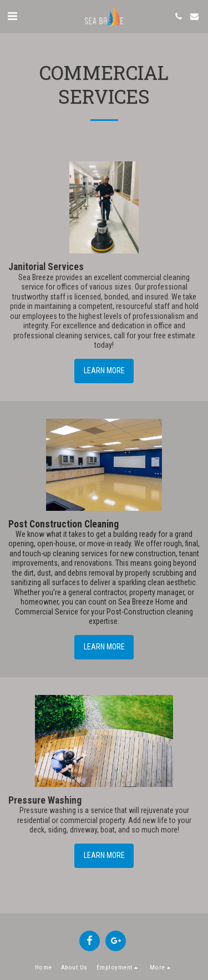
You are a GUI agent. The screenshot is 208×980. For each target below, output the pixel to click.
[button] (12, 16)
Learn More (104, 370)
